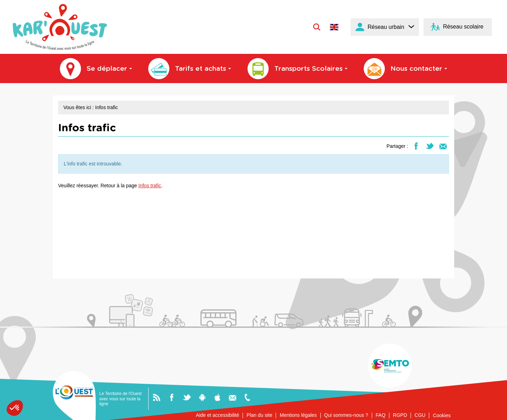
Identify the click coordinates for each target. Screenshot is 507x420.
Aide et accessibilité (217, 415)
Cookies (442, 415)
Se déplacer (96, 69)
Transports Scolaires (298, 69)
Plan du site (259, 415)
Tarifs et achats (190, 69)
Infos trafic (150, 186)
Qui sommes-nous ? (346, 415)
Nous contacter (405, 69)
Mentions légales (298, 415)
